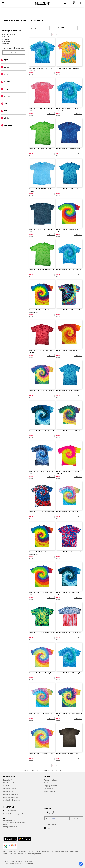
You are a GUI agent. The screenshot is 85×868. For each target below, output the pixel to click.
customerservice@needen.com (14, 823)
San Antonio (55, 851)
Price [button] (6, 74)
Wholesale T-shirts (10, 792)
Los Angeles (22, 851)
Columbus (30, 854)
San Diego (64, 851)
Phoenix (14, 851)
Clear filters (14, 53)
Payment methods (50, 780)
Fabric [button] (6, 118)
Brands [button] (7, 82)
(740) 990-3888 (11, 811)
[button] (65, 3)
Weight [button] (7, 89)
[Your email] (57, 818)
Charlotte (38, 854)
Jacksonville (22, 854)
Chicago (30, 851)
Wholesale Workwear (11, 797)
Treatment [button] (8, 125)
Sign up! (76, 818)
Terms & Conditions (51, 792)
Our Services (49, 783)
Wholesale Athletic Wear (12, 800)
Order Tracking (52, 825)
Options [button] (7, 96)
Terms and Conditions (20, 861)
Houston (47, 851)
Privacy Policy (9, 861)
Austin (5, 854)
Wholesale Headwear (11, 794)
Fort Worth (12, 854)
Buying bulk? (8, 780)
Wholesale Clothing (10, 789)
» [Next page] (60, 34)
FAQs (48, 828)
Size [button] (5, 111)
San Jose (78, 851)
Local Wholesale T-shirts (12, 786)
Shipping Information (51, 786)
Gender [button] (7, 67)
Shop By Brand (8, 783)
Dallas (72, 851)
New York (6, 851)
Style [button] (6, 60)
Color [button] (6, 103)
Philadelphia (39, 851)
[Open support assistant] (81, 864)
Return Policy (49, 789)
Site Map (29, 861)
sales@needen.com (10, 827)
